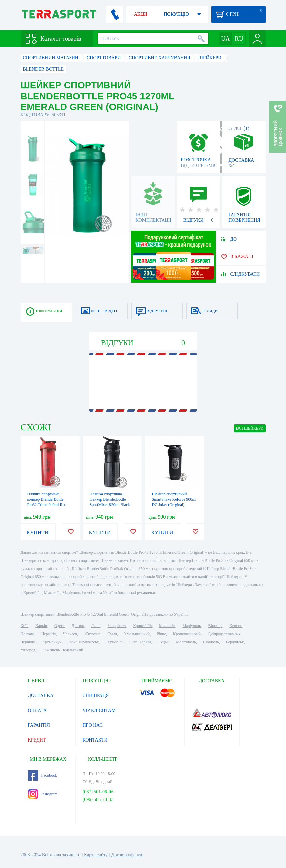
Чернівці (28, 642)
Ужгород (28, 650)
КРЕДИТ (37, 740)
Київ (24, 626)
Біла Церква (141, 642)
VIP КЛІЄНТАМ (99, 710)
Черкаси (70, 634)
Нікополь (211, 642)
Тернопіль (115, 642)
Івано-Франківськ (84, 642)
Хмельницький (137, 634)
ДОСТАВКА (41, 696)
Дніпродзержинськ (224, 634)
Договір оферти (127, 855)
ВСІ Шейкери (250, 428)
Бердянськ (235, 642)
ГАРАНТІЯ (39, 725)
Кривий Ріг (143, 626)
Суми (112, 634)
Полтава (28, 634)
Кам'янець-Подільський (63, 650)
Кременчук (52, 642)
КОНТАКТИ (95, 740)
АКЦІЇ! (141, 14)
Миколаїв (167, 626)
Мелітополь (186, 642)
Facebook (43, 775)
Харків (41, 626)
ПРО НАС (93, 725)
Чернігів (49, 634)
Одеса (59, 626)
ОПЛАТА (38, 710)
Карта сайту (96, 855)
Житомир (92, 634)
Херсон (236, 626)
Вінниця (215, 626)
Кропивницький (187, 634)
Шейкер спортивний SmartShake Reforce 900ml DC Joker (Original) (174, 499)
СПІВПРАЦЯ (96, 696)
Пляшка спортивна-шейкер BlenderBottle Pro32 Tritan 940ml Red (47, 499)
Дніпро (78, 626)
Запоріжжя (117, 626)
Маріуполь (192, 626)
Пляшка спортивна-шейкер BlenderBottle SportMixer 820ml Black (110, 499)
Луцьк (163, 642)
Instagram (43, 794)
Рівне (161, 634)
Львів (96, 626)
